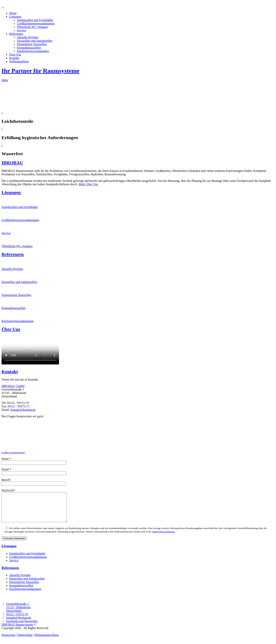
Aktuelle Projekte (28, 37)
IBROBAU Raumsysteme (17, 630)
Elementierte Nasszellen (32, 44)
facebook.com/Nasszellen (22, 627)
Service (21, 30)
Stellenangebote (19, 61)
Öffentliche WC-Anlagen (32, 27)
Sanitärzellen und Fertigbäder (35, 20)
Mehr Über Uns (88, 184)
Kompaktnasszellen (29, 48)
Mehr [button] (5, 80)
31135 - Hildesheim (18, 613)
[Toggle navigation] (3, 8)
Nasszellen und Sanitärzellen (35, 41)
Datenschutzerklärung (163, 537)
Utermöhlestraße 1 (18, 610)
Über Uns (15, 55)
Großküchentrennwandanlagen (36, 23)
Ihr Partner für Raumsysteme (40, 71)
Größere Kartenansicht (13, 452)
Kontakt (14, 58)
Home (13, 13)
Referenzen (16, 34)
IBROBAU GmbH (13, 386)
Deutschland (14, 617)
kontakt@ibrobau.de (23, 410)
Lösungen (15, 17)
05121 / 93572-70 (17, 620)
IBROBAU (12, 163)
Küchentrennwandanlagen (33, 51)
